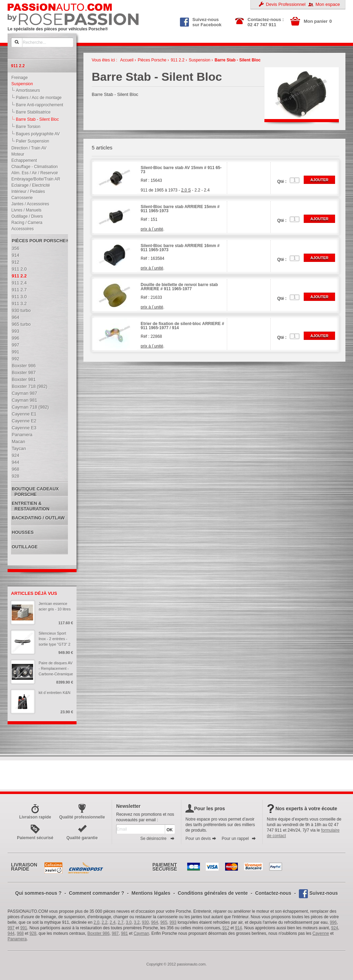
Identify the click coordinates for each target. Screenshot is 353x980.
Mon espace (328, 4)
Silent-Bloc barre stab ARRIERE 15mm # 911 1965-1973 (180, 209)
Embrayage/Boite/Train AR (34, 179)
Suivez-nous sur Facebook (201, 21)
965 (164, 922)
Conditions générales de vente (213, 893)
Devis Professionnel (286, 4)
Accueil (127, 60)
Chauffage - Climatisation (33, 167)
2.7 (121, 922)
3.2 (137, 922)
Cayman (142, 933)
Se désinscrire (158, 839)
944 (11, 933)
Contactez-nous (273, 893)
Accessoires (21, 229)
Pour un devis (201, 839)
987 (115, 933)
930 (145, 922)
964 (154, 922)
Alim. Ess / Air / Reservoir (33, 173)
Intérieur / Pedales (27, 192)
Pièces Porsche (152, 60)
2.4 (113, 922)
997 (11, 928)
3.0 (129, 922)
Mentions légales (151, 893)
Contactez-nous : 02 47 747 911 (266, 22)
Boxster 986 (99, 933)
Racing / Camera (25, 223)
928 (33, 933)
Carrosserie (21, 198)
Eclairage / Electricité (29, 185)
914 (239, 928)
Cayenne (321, 933)
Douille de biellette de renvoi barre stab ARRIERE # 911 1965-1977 (179, 287)
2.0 (97, 922)
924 (335, 928)
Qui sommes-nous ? (38, 893)
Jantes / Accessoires (29, 204)
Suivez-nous (324, 893)
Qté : (282, 182)
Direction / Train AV (27, 148)
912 (226, 928)
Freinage (18, 78)
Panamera (17, 939)
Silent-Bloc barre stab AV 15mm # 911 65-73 (181, 170)
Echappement (23, 160)
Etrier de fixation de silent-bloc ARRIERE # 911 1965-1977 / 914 (182, 326)
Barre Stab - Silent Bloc (238, 60)
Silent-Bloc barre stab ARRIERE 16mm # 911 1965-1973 (180, 248)
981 (124, 933)
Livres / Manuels (25, 210)
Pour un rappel (239, 839)
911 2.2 (178, 60)
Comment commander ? (97, 893)
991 (24, 928)
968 (20, 933)
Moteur (16, 154)
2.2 (105, 922)
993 (173, 922)
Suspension (21, 84)
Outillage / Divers (26, 216)
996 (333, 922)
